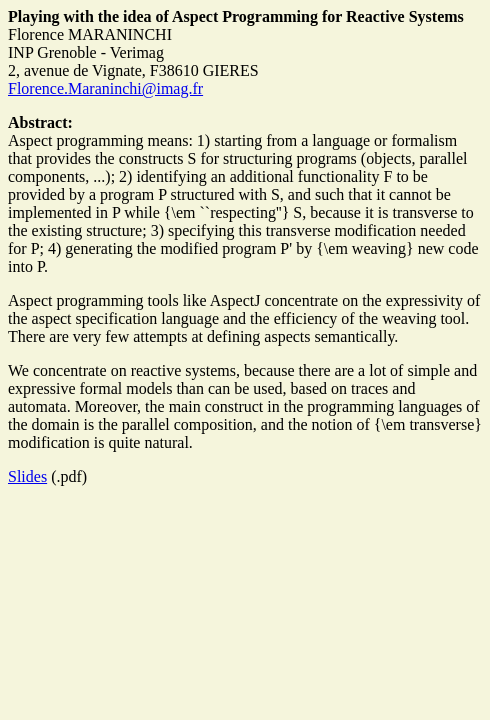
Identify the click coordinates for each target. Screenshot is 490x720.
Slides (27, 476)
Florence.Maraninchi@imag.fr (105, 88)
